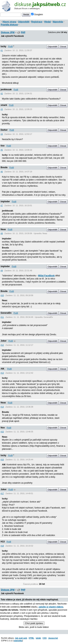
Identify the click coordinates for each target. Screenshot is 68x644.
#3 (2, 109)
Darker (4, 130)
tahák (38, 638)
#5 (2, 150)
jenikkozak (6, 90)
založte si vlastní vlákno (51, 607)
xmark (4, 105)
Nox (3, 428)
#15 (2, 432)
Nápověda (58, 22)
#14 (2, 407)
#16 (2, 460)
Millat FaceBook (46, 276)
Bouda (4, 167)
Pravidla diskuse (9, 25)
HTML (31, 638)
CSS (45, 638)
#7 (2, 205)
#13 (2, 373)
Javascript (53, 638)
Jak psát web (21, 638)
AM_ (3, 369)
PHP (23, 32)
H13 (3, 542)
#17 (2, 493)
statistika (18, 641)
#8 (2, 233)
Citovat (63, 47)
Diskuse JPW (8, 32)
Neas (3, 229)
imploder (5, 201)
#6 (2, 172)
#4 (2, 134)
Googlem (37, 14)
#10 (2, 295)
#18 (2, 546)
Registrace (37, 22)
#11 (2, 317)
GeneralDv (6, 313)
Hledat (47, 22)
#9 (2, 271)
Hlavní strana (9, 22)
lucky (4, 46)
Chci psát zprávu (34, 623)
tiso (3, 146)
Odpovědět (24, 22)
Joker (4, 341)
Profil (10, 46)
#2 (2, 94)
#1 (2, 50)
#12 (2, 345)
